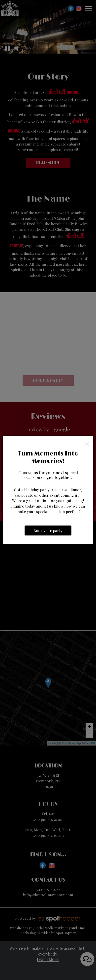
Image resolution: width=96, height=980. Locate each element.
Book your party (48, 530)
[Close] (87, 443)
